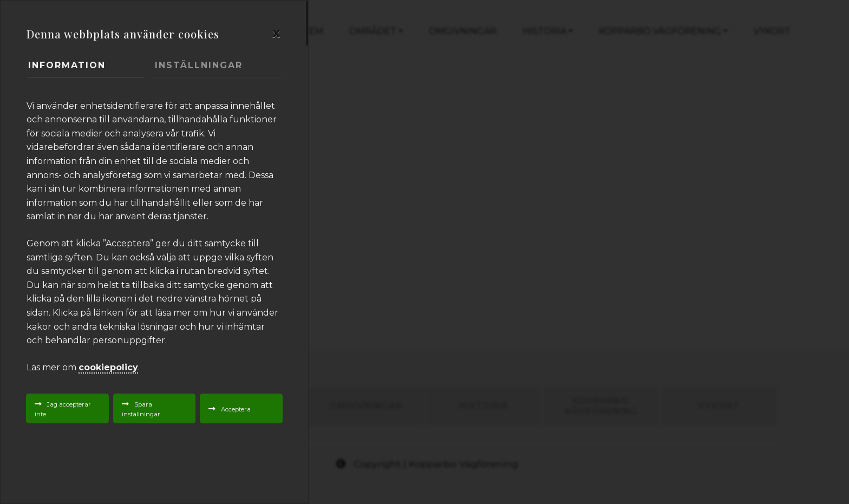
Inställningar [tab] (199, 65)
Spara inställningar (141, 409)
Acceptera (236, 409)
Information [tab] (67, 65)
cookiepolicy (108, 367)
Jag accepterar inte (63, 409)
